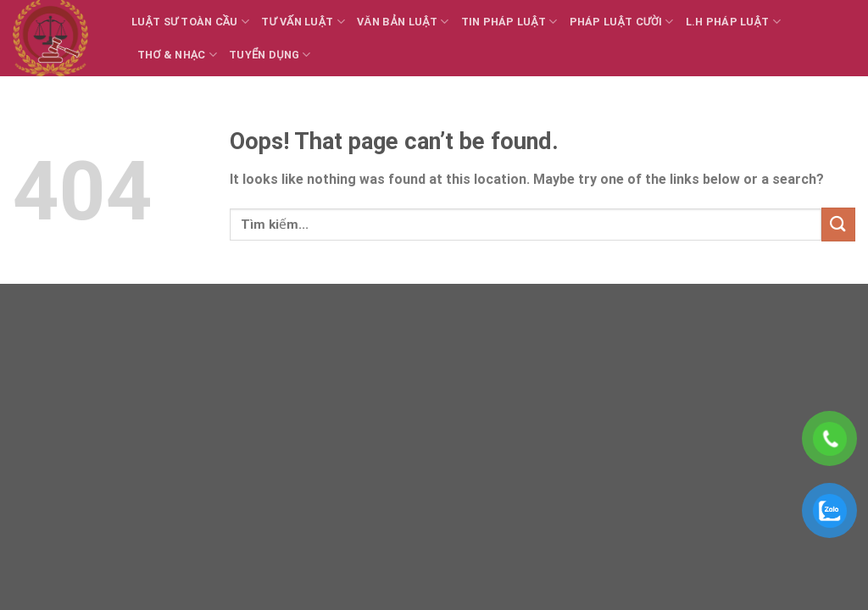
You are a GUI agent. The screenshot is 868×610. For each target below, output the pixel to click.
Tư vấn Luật (303, 22)
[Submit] (838, 224)
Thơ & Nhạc (177, 55)
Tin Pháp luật (509, 22)
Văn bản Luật (403, 22)
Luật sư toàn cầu (190, 22)
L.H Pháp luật (733, 22)
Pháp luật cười (622, 22)
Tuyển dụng (270, 55)
